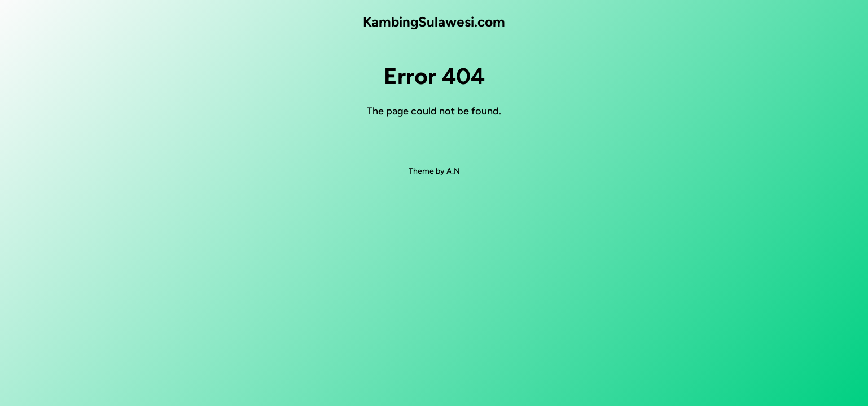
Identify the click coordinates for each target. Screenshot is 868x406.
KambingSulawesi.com (434, 22)
